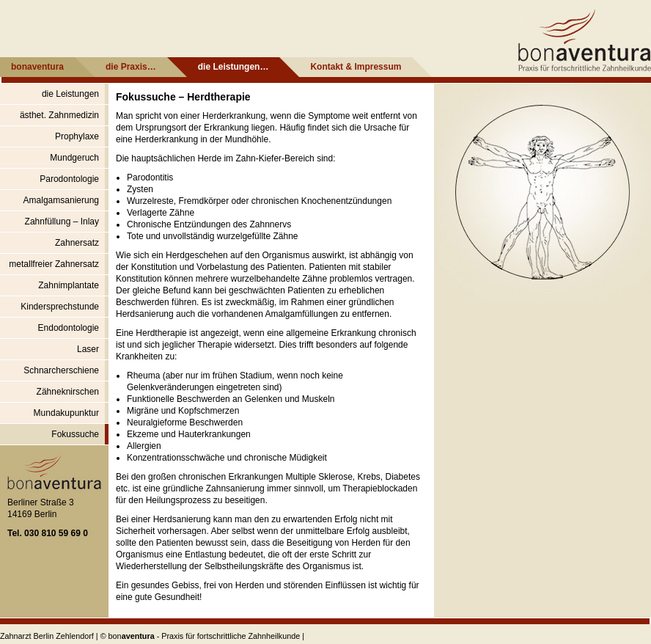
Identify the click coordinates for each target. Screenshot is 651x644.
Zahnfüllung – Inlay (62, 222)
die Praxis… (131, 67)
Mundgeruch (74, 158)
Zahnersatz (77, 243)
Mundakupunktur (66, 413)
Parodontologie (69, 179)
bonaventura (37, 67)
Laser (88, 349)
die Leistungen (70, 94)
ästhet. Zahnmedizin (59, 115)
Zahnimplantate (69, 285)
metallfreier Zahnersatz (54, 264)
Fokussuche (75, 434)
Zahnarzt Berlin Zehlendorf (47, 636)
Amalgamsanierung (61, 200)
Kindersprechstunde (60, 307)
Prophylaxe (77, 136)
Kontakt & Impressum (356, 67)
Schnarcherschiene (61, 370)
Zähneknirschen (68, 392)
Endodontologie (69, 328)
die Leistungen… (233, 67)
